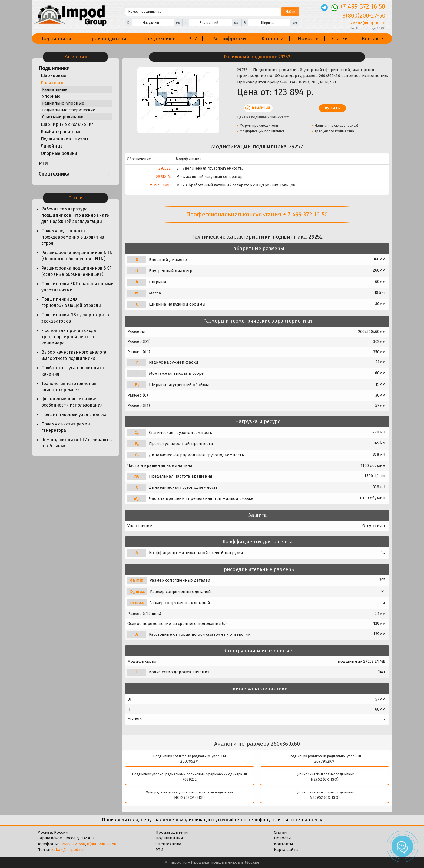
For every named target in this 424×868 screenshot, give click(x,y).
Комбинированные (61, 132)
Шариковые (54, 76)
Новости (308, 39)
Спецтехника (159, 39)
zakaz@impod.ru (68, 850)
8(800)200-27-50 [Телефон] (364, 16)
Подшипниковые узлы (65, 139)
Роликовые (53, 83)
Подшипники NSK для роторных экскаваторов (75, 318)
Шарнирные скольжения (67, 124)
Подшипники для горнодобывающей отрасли (71, 302)
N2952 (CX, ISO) (325, 779)
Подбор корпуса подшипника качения (73, 371)
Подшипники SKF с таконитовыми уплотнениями (78, 287)
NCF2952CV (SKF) (190, 797)
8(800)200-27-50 (102, 844)
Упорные (51, 96)
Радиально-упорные (63, 103)
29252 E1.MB (160, 185)
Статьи (340, 39)
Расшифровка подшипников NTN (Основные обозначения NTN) (77, 256)
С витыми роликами (63, 117)
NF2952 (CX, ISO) (325, 797)
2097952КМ (325, 761)
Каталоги (273, 39)
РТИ (193, 39)
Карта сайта (286, 850)
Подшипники (56, 39)
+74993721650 (73, 844)
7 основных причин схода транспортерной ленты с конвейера (69, 337)
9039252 (189, 779)
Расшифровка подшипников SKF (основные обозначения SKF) (76, 271)
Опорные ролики (59, 153)
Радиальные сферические (69, 110)
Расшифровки (229, 39)
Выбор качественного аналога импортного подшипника (74, 355)
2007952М (189, 761)
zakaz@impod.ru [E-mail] (368, 23)
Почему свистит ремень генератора (67, 427)
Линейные (52, 146)
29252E (165, 168)
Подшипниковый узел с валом (74, 415)
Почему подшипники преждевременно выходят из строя (73, 237)
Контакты (373, 39)
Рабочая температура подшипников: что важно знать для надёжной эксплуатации (75, 215)
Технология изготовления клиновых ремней (69, 387)
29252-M (163, 177)
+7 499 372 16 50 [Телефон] (363, 6)
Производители (107, 39)
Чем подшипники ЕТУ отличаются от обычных (77, 443)
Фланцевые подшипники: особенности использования (72, 402)
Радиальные (55, 89)
